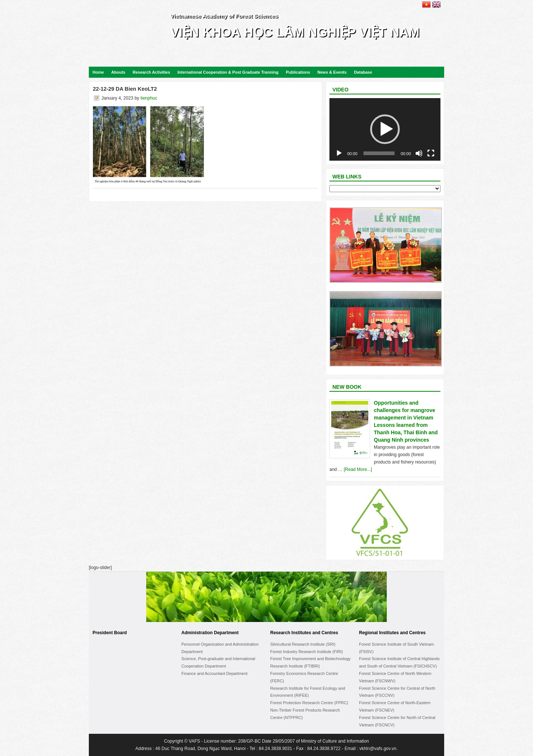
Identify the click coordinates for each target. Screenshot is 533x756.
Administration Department (210, 633)
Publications (298, 72)
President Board (110, 633)
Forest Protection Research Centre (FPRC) (309, 703)
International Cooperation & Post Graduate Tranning (228, 72)
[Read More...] (358, 469)
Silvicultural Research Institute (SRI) (303, 644)
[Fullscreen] (431, 153)
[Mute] (419, 153)
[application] (385, 129)
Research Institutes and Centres (304, 633)
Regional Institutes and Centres (392, 633)
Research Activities (151, 72)
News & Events (332, 72)
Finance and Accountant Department (214, 673)
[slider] (379, 153)
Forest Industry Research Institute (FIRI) (306, 652)
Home (98, 72)
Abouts (118, 72)
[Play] (339, 153)
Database (363, 72)
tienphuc (149, 98)
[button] (385, 129)
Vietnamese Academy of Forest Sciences (224, 16)
